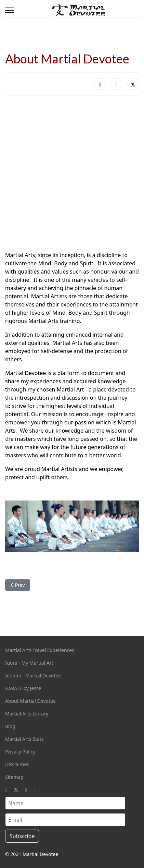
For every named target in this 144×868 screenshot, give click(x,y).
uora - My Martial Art (29, 663)
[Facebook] (6, 790)
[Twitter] (16, 790)
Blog (10, 726)
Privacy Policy (20, 752)
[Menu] (9, 10)
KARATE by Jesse (23, 688)
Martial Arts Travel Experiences (40, 650)
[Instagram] (26, 790)
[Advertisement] (72, 173)
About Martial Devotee (30, 701)
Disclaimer (17, 764)
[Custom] (35, 790)
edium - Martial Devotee (33, 676)
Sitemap (14, 777)
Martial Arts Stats (24, 739)
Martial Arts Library (27, 714)
